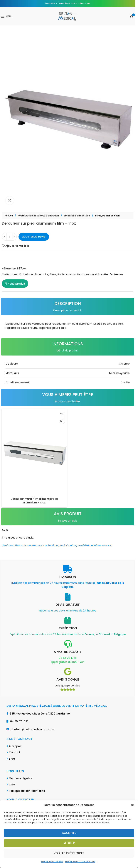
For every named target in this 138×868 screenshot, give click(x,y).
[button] (132, 805)
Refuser (69, 843)
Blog (12, 759)
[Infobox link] (68, 577)
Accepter (69, 833)
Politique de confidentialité (27, 791)
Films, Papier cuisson (107, 216)
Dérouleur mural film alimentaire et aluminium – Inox (34, 501)
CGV (12, 785)
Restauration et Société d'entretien (39, 216)
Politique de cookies (52, 861)
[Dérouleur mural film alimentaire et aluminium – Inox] (34, 452)
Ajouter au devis (34, 237)
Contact (15, 752)
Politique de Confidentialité (80, 861)
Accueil (9, 216)
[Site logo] (68, 16)
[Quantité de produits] (9, 237)
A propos (15, 746)
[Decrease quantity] (4, 237)
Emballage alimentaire (77, 216)
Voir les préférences (69, 853)
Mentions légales (20, 778)
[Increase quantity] (14, 237)
